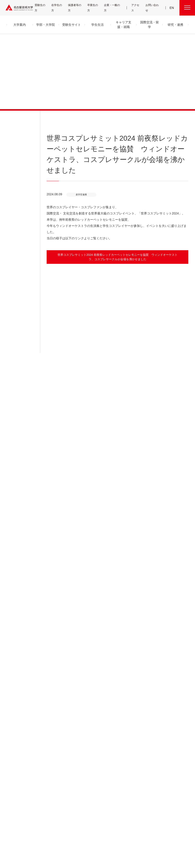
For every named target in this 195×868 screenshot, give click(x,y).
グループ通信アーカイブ (18, 744)
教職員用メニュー (164, 739)
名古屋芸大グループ (38, 840)
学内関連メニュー (167, 712)
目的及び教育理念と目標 (19, 723)
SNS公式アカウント (108, 840)
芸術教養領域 (51, 744)
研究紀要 (123, 728)
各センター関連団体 (64, 840)
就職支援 (86, 755)
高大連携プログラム (128, 723)
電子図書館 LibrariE (165, 723)
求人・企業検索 (88, 771)
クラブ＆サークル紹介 (91, 723)
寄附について (16, 840)
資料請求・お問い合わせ (130, 770)
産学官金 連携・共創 (128, 718)
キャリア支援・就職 (93, 749)
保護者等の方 (78, 8)
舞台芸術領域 (51, 728)
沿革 (9, 728)
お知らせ (11, 118)
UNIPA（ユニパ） (163, 718)
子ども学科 (49, 756)
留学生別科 (50, 783)
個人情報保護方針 (153, 840)
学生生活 (87, 712)
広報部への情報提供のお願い (170, 744)
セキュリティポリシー (16, 755)
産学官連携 (178, 639)
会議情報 (160, 734)
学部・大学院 (53, 712)
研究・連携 (125, 712)
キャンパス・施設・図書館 (93, 718)
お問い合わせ (154, 8)
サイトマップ (86, 840)
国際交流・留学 (91, 787)
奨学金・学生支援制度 (92, 739)
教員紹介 (11, 739)
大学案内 (13, 712)
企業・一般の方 (115, 8)
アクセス (137, 8)
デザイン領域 (50, 739)
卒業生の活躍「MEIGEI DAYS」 (95, 766)
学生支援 (86, 728)
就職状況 (86, 776)
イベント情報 (125, 765)
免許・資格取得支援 (91, 760)
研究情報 (123, 734)
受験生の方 (43, 8)
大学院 (48, 764)
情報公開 (11, 750)
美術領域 (48, 733)
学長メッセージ (14, 718)
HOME (151, 639)
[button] (117, 296)
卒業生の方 (96, 8)
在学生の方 (60, 8)
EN (172, 8)
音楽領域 (48, 723)
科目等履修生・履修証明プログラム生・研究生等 (60, 773)
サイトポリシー (131, 840)
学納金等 (86, 734)
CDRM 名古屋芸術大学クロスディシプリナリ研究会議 (134, 741)
